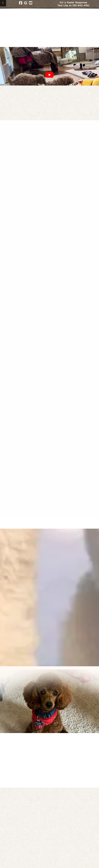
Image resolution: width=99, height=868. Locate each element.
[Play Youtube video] (49, 75)
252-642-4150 (81, 5)
